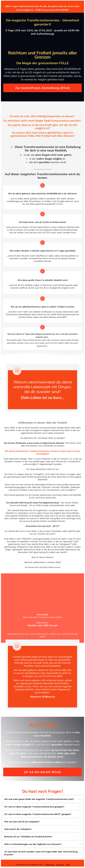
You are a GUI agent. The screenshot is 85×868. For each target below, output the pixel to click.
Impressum (60, 865)
